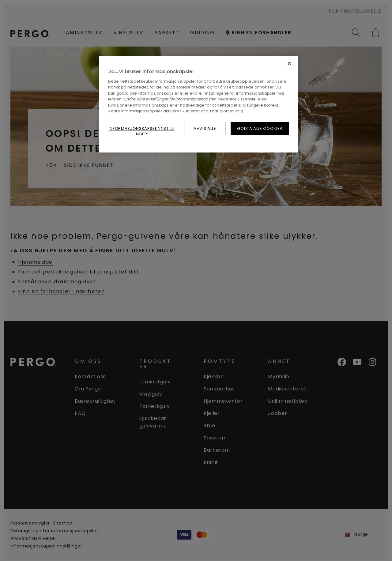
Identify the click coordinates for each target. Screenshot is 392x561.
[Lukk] (289, 63)
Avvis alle (205, 128)
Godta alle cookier (260, 128)
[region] (198, 104)
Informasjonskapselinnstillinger (142, 131)
